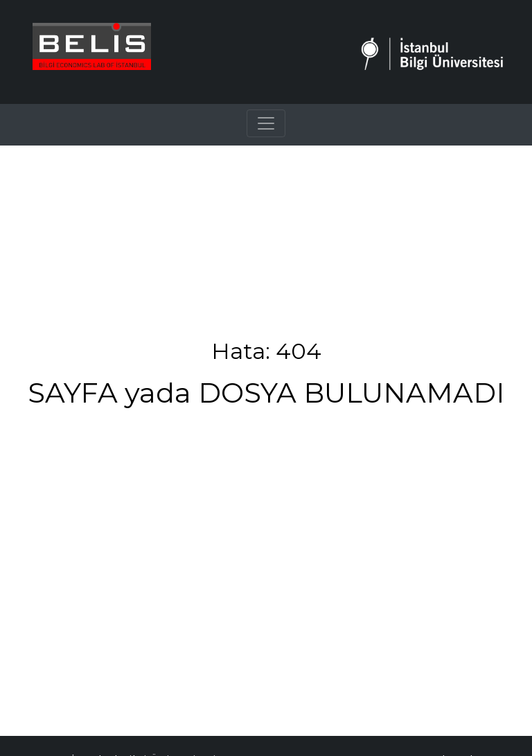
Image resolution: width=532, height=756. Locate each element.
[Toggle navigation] (266, 123)
